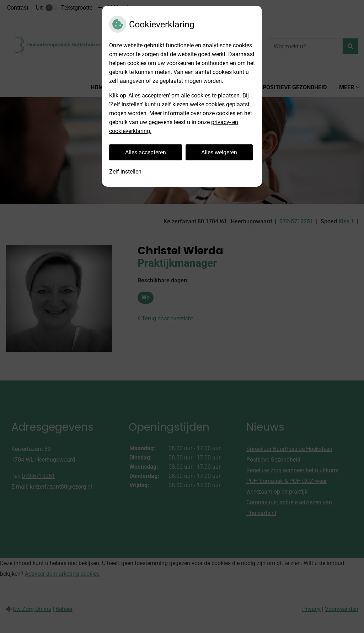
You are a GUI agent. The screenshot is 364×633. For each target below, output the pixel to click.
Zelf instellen (125, 172)
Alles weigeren (219, 152)
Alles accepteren (146, 152)
